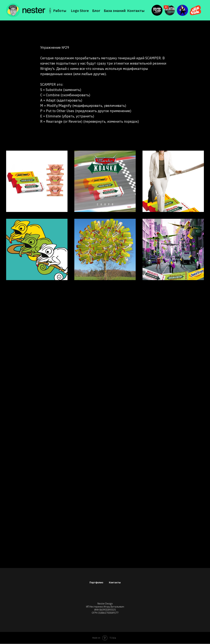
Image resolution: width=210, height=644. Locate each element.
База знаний (115, 11)
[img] (38, 10)
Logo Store (80, 11)
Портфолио (96, 582)
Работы (60, 11)
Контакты (136, 11)
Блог (96, 11)
